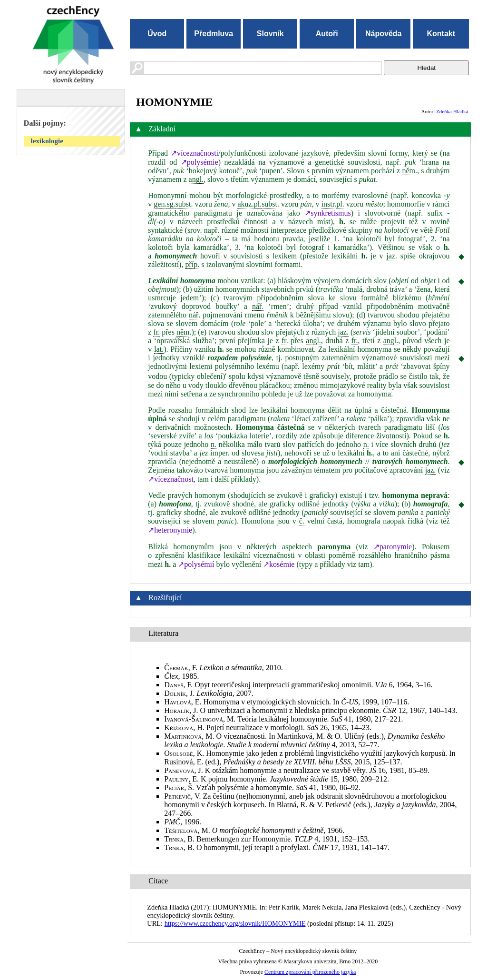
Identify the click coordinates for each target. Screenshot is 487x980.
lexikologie (47, 141)
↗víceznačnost (171, 479)
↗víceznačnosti (195, 153)
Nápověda (383, 34)
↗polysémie (200, 162)
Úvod (157, 34)
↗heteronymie (170, 530)
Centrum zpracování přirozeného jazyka (310, 972)
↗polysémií (196, 564)
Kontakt (441, 34)
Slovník (270, 34)
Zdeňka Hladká (452, 111)
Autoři (327, 34)
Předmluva (214, 34)
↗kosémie (279, 564)
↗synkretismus (327, 213)
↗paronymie (393, 547)
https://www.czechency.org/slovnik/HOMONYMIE (235, 923)
